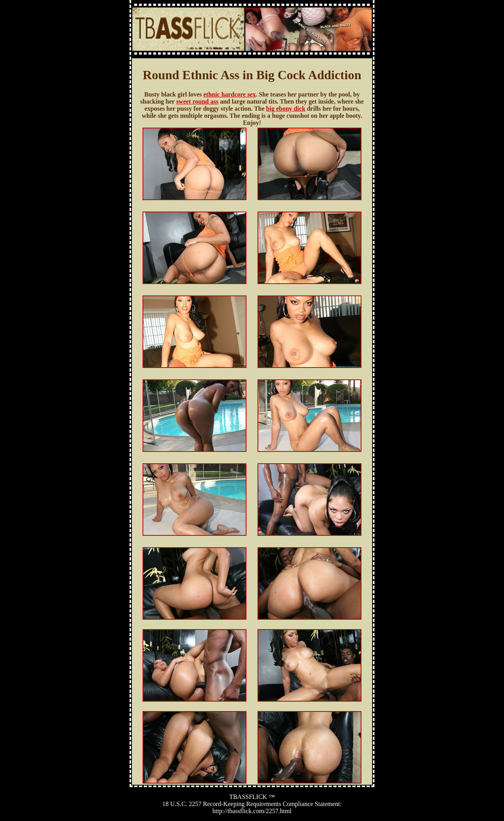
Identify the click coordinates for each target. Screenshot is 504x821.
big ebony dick (286, 109)
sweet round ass (197, 101)
